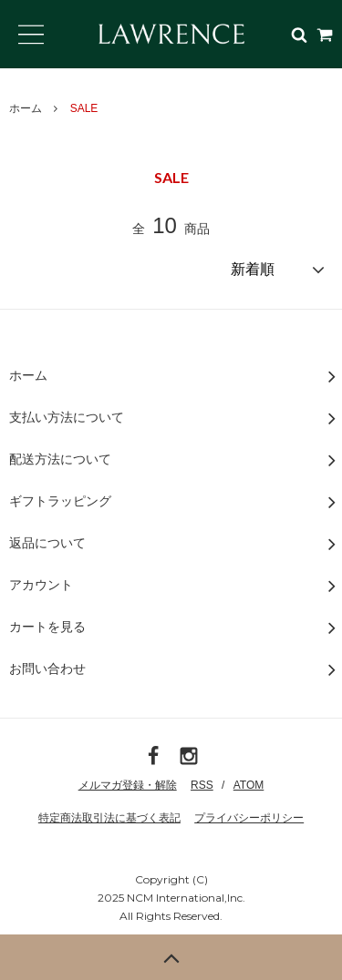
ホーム (26, 108)
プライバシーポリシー (249, 818)
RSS (202, 785)
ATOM (249, 785)
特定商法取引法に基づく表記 (109, 818)
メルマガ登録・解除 (128, 785)
